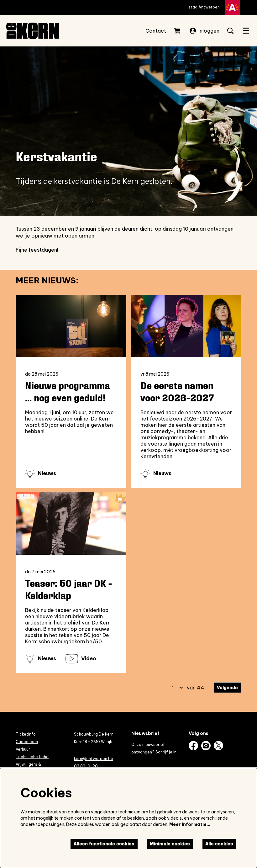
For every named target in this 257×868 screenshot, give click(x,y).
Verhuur (23, 749)
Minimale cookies (170, 844)
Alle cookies (219, 844)
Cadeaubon (27, 742)
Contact (156, 31)
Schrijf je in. (166, 752)
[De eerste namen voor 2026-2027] (186, 326)
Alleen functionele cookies (104, 844)
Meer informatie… (190, 824)
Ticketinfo (26, 734)
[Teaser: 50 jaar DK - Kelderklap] (71, 524)
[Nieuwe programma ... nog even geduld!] (71, 326)
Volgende (227, 687)
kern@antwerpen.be (94, 759)
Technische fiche (32, 757)
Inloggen (205, 31)
